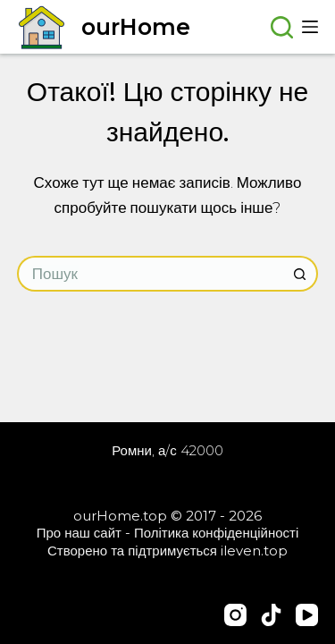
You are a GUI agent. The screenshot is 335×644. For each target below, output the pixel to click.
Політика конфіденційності (216, 533)
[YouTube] (307, 615)
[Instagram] (235, 615)
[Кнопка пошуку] (300, 274)
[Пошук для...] (150, 274)
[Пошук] (282, 27)
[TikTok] (271, 615)
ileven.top (254, 551)
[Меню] (310, 27)
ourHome (136, 27)
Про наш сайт (79, 533)
